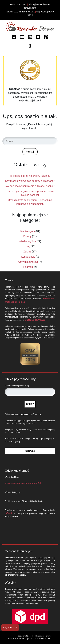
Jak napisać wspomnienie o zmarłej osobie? (30, 186)
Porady (27, 236)
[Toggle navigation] (30, 46)
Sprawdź (30, 451)
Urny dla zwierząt (28, 262)
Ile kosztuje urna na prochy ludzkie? (30, 176)
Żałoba (27, 252)
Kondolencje (28, 257)
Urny (27, 246)
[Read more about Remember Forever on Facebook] (14, 37)
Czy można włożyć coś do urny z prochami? (30, 181)
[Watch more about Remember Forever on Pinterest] (46, 37)
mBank (9, 513)
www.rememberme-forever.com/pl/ (23, 483)
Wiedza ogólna (27, 241)
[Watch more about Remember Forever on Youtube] (22, 37)
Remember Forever (44, 636)
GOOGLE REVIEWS (35, 320)
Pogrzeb (28, 267)
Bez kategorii (27, 231)
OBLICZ (30, 404)
